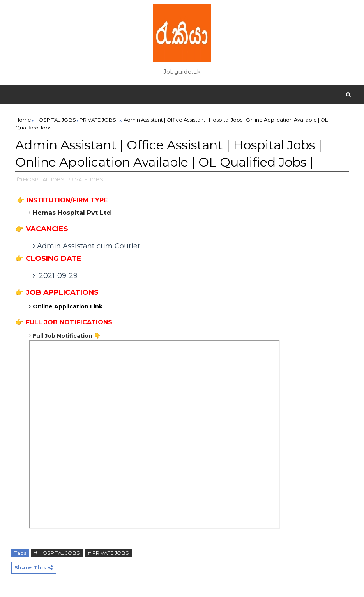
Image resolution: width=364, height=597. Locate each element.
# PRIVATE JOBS (108, 553)
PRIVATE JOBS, (86, 179)
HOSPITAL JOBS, (44, 179)
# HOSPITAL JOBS (57, 553)
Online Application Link (68, 306)
